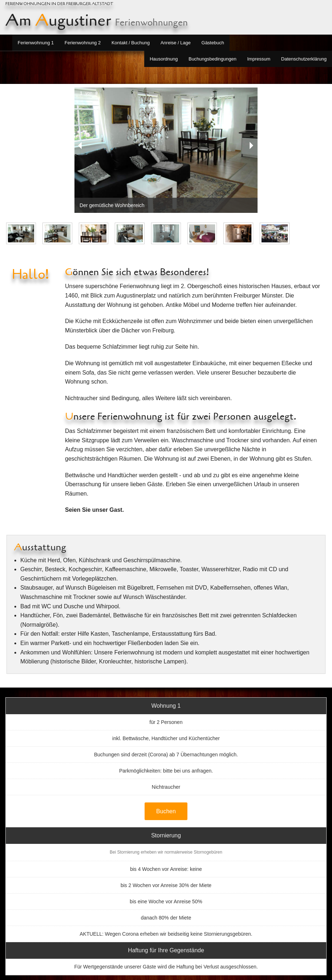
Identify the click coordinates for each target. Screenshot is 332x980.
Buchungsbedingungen (212, 59)
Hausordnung (164, 59)
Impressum (259, 59)
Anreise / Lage (176, 43)
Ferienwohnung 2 (82, 43)
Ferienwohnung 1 (36, 43)
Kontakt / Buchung (131, 43)
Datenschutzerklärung (304, 59)
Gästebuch (213, 43)
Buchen (166, 811)
